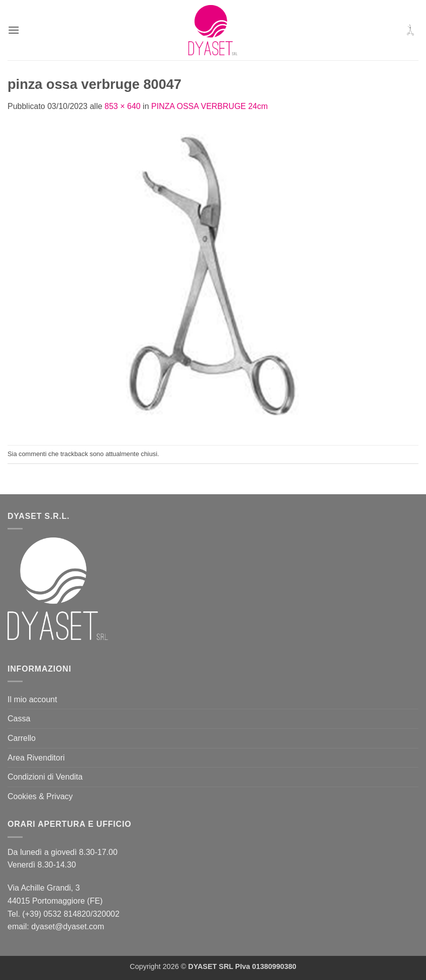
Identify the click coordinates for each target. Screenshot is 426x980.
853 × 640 (123, 106)
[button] (14, 30)
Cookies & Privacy (40, 796)
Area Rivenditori (36, 758)
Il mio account (32, 699)
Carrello (22, 738)
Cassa (19, 719)
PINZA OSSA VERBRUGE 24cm (209, 106)
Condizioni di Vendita (45, 777)
